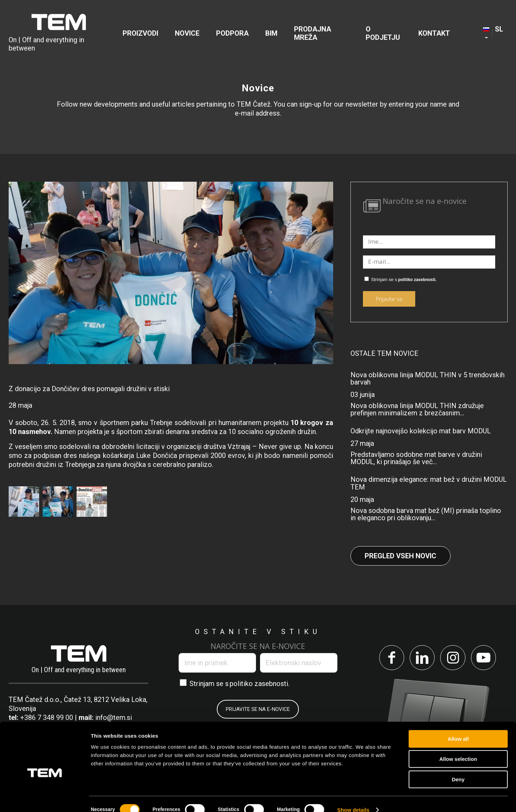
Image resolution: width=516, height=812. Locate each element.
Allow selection (458, 748)
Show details (353, 798)
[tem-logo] (59, 33)
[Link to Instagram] (453, 658)
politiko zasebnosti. (417, 280)
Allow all (458, 727)
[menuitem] (140, 33)
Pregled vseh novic (401, 556)
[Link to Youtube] (485, 658)
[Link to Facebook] (390, 658)
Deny (458, 768)
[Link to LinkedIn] (422, 658)
